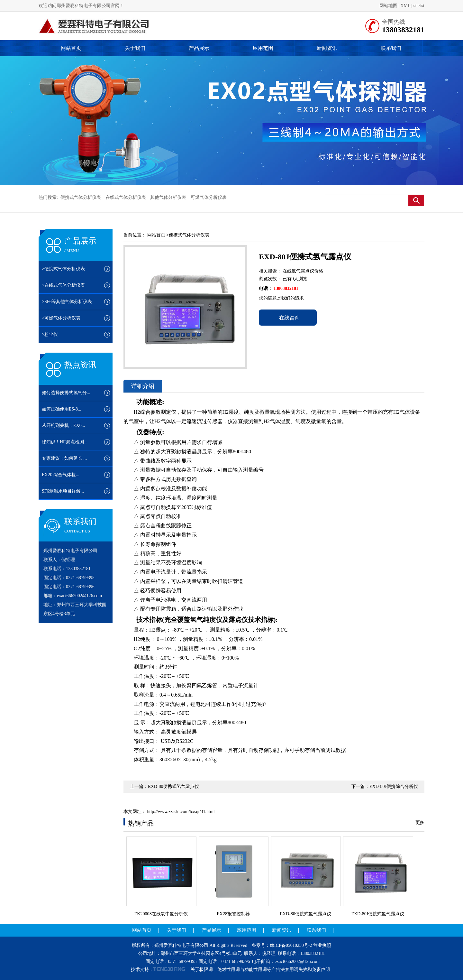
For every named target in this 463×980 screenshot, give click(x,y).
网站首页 (71, 48)
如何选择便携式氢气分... (66, 393)
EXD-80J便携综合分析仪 (394, 786)
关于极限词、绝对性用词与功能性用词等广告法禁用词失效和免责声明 (260, 970)
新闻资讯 (327, 48)
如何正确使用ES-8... (62, 409)
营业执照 (322, 945)
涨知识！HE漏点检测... (64, 442)
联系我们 (391, 48)
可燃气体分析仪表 (209, 197)
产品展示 (199, 48)
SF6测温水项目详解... (63, 491)
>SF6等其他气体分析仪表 (67, 302)
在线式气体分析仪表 (126, 197)
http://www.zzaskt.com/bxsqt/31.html (180, 812)
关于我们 (135, 48)
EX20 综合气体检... (61, 475)
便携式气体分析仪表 (81, 197)
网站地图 (388, 6)
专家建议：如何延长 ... (64, 458)
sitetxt (419, 6)
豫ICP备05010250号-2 (291, 945)
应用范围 (263, 48)
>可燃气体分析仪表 (61, 318)
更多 (420, 823)
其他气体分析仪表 (168, 197)
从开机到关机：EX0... (63, 425)
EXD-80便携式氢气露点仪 (173, 786)
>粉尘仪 (50, 334)
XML (405, 6)
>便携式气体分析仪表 (63, 269)
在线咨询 (288, 318)
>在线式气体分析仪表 (63, 285)
